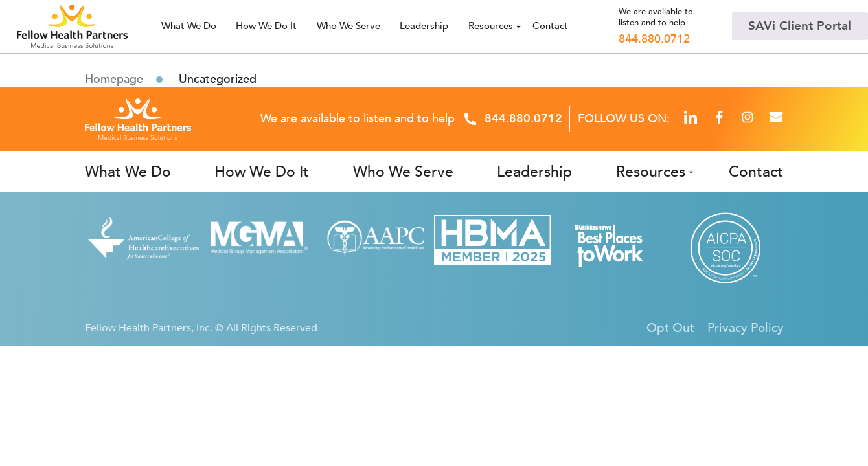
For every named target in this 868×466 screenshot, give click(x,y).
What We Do (128, 172)
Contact (550, 26)
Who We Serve (403, 172)
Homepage (114, 79)
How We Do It (266, 26)
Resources (491, 26)
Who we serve (348, 26)
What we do (189, 26)
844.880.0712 (654, 39)
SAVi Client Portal (800, 26)
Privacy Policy (746, 328)
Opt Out (670, 328)
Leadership (424, 26)
